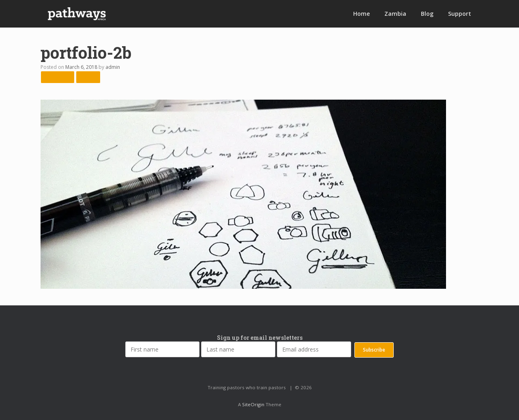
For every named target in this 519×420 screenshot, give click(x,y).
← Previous (58, 77)
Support (460, 14)
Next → (88, 77)
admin (113, 67)
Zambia (395, 14)
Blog (427, 14)
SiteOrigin (253, 404)
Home (361, 14)
